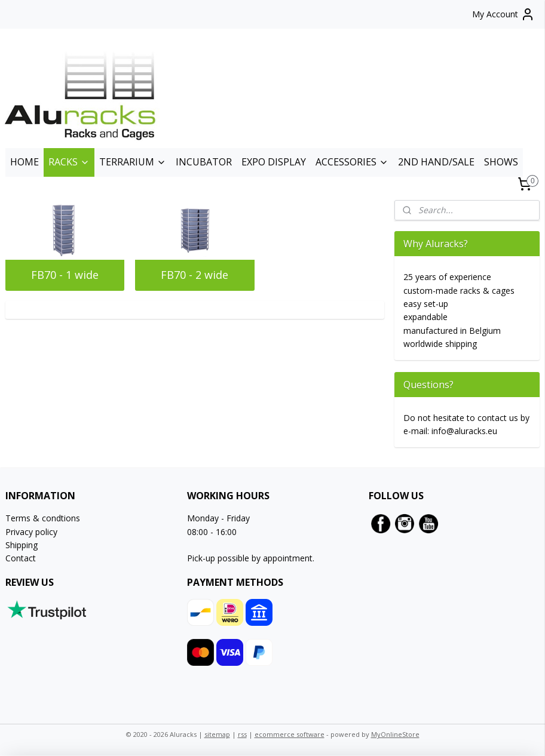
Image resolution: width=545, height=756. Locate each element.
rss (242, 734)
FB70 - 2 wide (195, 275)
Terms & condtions (43, 518)
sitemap (217, 734)
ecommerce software (290, 734)
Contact (21, 558)
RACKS (69, 162)
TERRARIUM (133, 162)
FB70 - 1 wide (65, 275)
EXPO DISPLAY (274, 162)
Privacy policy (31, 532)
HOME (25, 162)
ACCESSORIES (352, 162)
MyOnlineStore (395, 734)
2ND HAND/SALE (436, 162)
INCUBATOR (204, 162)
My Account (503, 14)
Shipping (22, 545)
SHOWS (501, 162)
